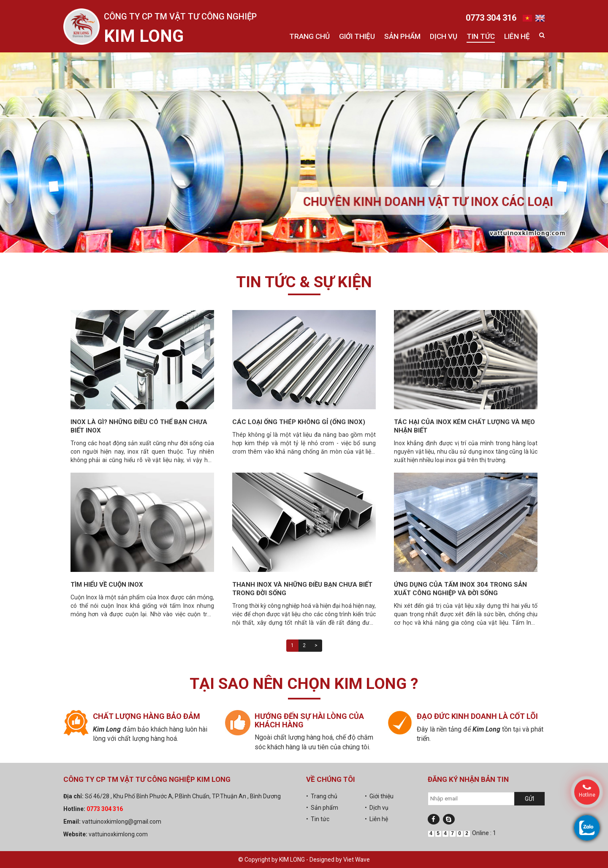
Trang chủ (309, 36)
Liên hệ (517, 36)
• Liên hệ (376, 819)
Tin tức (481, 36)
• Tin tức (318, 819)
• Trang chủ (322, 796)
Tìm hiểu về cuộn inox (107, 585)
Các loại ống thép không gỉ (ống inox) (299, 422)
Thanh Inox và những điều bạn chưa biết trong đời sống (302, 589)
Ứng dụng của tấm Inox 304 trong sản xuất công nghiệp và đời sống (460, 589)
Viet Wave (357, 860)
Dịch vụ (444, 36)
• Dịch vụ (377, 808)
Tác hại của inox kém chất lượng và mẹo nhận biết (464, 426)
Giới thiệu (357, 36)
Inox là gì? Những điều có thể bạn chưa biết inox (139, 426)
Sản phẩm (402, 36)
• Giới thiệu (379, 796)
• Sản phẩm (322, 808)
